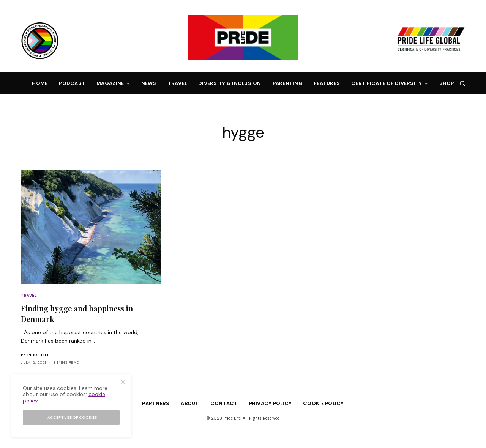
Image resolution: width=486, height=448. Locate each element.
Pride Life (39, 355)
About (190, 403)
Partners (156, 403)
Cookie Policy (323, 403)
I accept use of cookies (71, 417)
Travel (29, 295)
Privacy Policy (271, 403)
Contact (224, 403)
